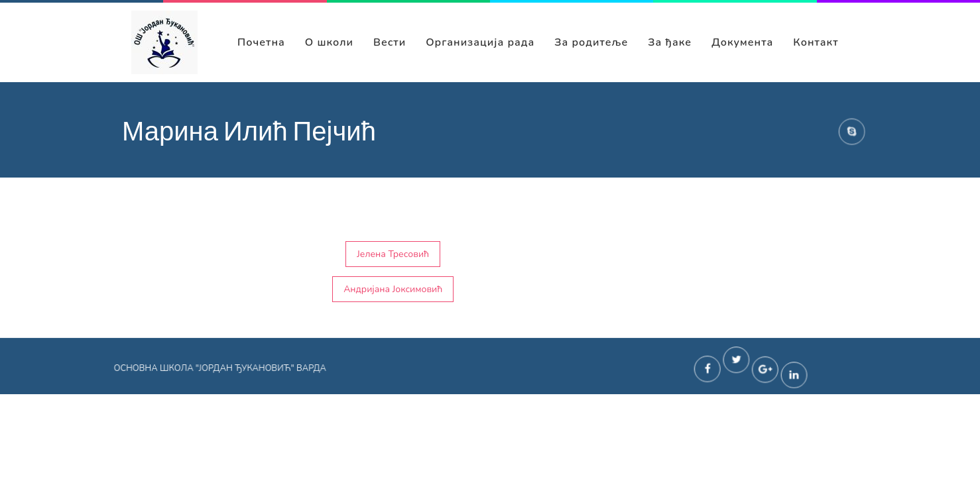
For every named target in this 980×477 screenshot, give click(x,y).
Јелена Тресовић (393, 254)
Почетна (261, 42)
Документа (742, 42)
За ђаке (670, 42)
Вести (390, 42)
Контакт (816, 42)
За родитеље (591, 42)
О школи (329, 42)
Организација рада (480, 42)
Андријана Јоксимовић (393, 289)
